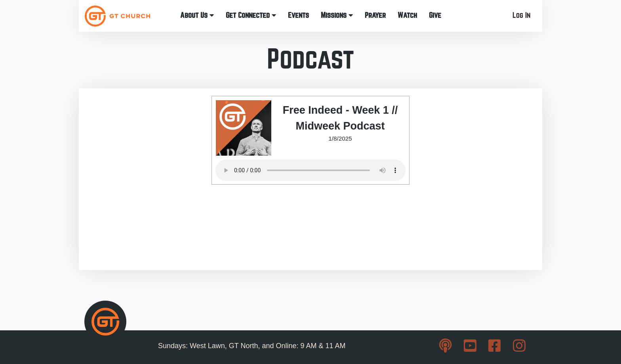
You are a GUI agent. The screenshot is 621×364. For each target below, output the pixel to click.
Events (298, 15)
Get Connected (251, 15)
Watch (407, 15)
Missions (337, 15)
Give (435, 15)
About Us (197, 15)
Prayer (375, 15)
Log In (521, 15)
